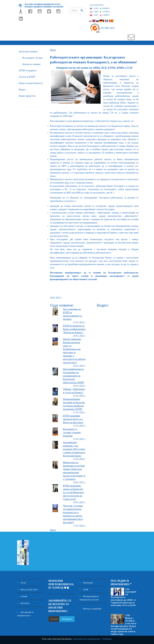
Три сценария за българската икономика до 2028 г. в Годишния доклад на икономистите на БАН (123, 596)
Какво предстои (27, 95)
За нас (22, 582)
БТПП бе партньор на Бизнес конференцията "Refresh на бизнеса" (74, 328)
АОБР (84, 588)
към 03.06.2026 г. (97, 5)
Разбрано (107, 639)
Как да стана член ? (28, 588)
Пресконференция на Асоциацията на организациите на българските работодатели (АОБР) (74, 375)
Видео (22, 88)
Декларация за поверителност (25, 613)
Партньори (86, 582)
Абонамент (67, 618)
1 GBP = (100, 12)
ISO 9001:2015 (102, 28)
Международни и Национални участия (89, 597)
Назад (53, 49)
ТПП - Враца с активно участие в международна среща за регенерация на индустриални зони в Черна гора (124, 624)
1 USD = (100, 8)
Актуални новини (28, 50)
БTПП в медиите (28, 69)
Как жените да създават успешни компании (72, 431)
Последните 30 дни (32, 57)
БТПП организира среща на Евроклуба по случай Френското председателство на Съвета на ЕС (73, 491)
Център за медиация (90, 608)
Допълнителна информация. (87, 639)
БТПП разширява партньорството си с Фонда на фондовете (73, 418)
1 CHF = (100, 15)
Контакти (23, 602)
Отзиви (22, 595)
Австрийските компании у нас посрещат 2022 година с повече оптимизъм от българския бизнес (74, 448)
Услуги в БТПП (27, 76)
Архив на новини (31, 63)
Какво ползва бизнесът (31, 82)
